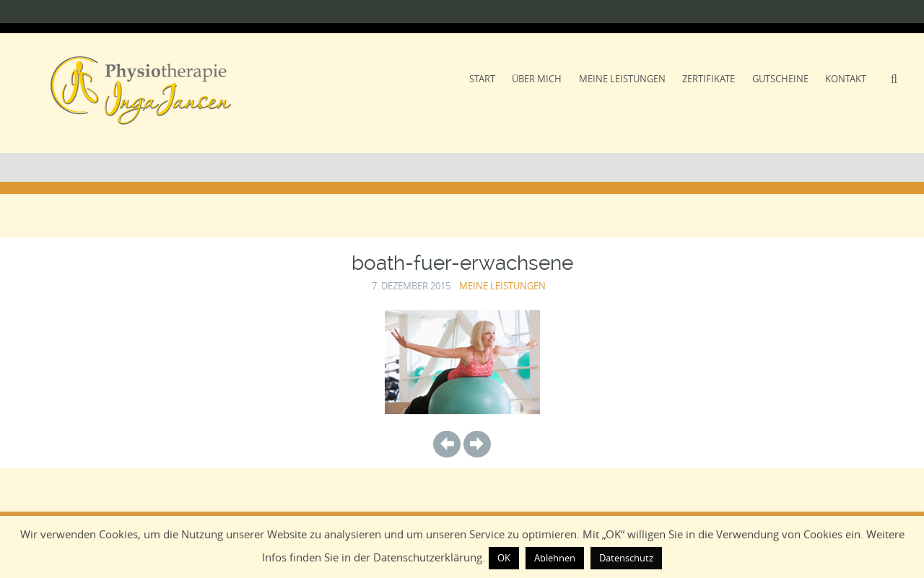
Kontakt (846, 79)
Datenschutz (626, 558)
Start (482, 79)
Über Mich (537, 79)
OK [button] (504, 558)
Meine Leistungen (622, 79)
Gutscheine (780, 79)
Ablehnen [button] (555, 558)
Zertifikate (709, 79)
